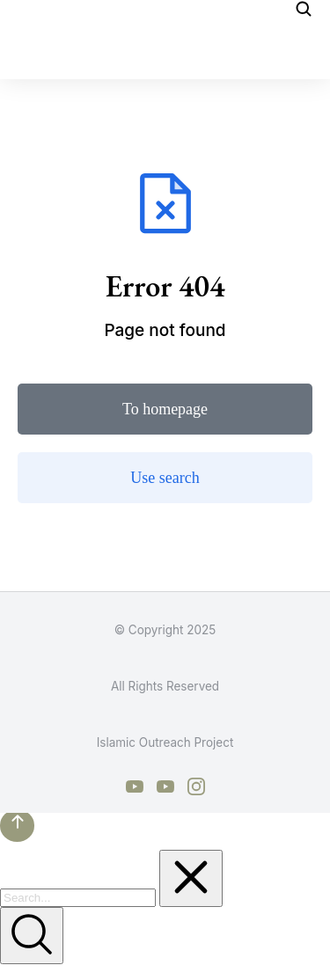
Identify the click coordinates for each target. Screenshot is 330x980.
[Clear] (191, 878)
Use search (165, 478)
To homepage (165, 409)
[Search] (32, 936)
